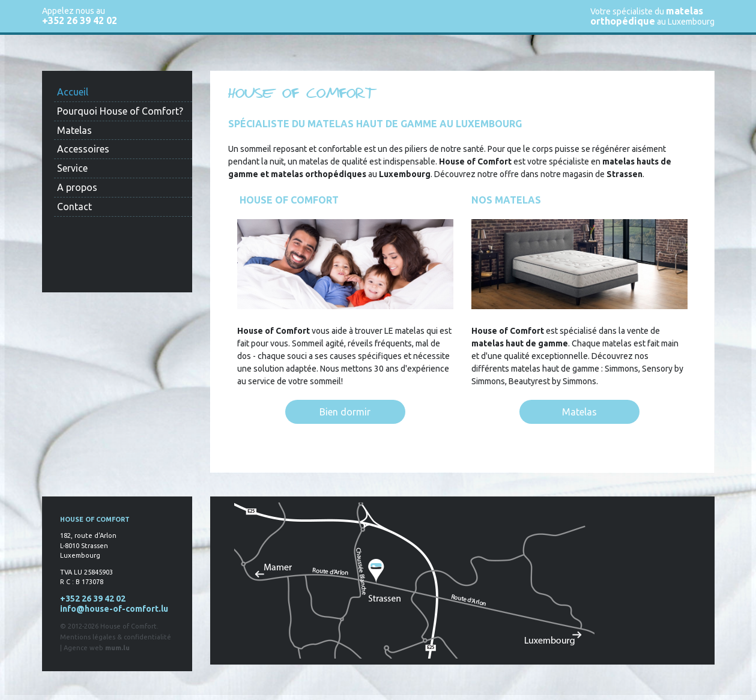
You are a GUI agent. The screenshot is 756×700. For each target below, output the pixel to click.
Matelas (74, 130)
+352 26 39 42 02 (80, 20)
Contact (74, 207)
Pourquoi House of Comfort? (120, 111)
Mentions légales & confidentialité (116, 637)
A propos (77, 187)
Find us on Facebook (84, 273)
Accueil (73, 92)
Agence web (83, 648)
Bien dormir (345, 412)
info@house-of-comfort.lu (114, 609)
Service (72, 168)
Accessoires (83, 149)
